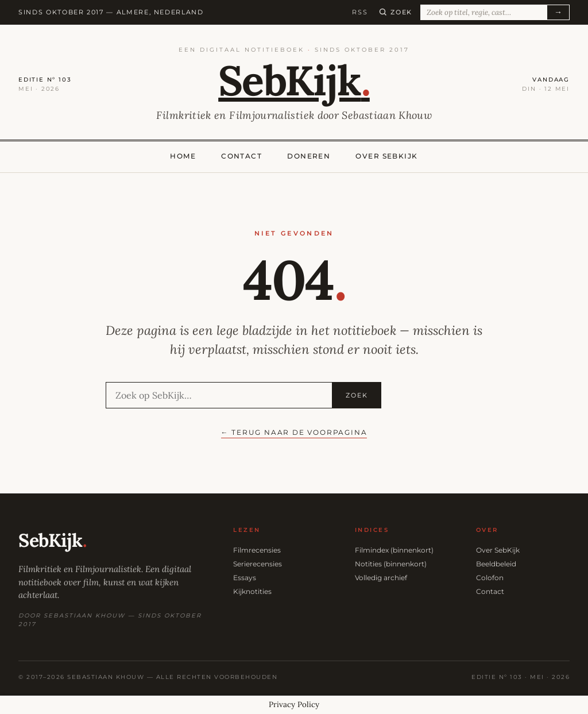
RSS (360, 12)
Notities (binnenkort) (391, 564)
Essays (245, 578)
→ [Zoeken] (558, 12)
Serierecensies (258, 564)
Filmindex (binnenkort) (394, 550)
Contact (241, 156)
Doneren (309, 156)
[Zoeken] (396, 12)
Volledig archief (381, 578)
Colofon (490, 578)
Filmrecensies (257, 550)
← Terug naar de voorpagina (294, 432)
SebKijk (294, 80)
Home (183, 156)
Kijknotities (252, 591)
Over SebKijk (386, 156)
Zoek (357, 395)
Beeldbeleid (496, 564)
